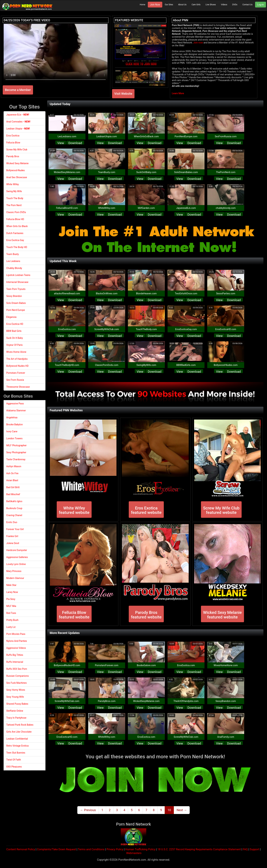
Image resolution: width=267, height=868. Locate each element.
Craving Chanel (14, 515)
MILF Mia (11, 606)
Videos (224, 5)
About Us (182, 5)
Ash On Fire (12, 473)
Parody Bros (13, 156)
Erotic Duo (12, 522)
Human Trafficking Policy (140, 849)
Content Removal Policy (21, 849)
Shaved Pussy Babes (17, 704)
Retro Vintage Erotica (17, 746)
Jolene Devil (13, 543)
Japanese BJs (14, 115)
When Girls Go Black (17, 226)
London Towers (14, 438)
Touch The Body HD (17, 247)
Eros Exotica (13, 136)
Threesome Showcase (18, 387)
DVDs (235, 5)
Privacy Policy (115, 849)
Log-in (261, 5)
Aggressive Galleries (17, 557)
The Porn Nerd (14, 205)
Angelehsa (12, 417)
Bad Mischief (13, 494)
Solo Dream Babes (16, 303)
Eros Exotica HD (15, 324)
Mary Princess (14, 571)
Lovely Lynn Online (16, 564)
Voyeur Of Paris (14, 345)
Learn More (178, 93)
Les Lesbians (13, 261)
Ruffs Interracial (15, 662)
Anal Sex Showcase (17, 177)
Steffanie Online (15, 711)
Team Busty (13, 254)
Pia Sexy (11, 599)
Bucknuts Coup (14, 508)
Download (75, 143)
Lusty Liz (11, 627)
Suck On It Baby (15, 338)
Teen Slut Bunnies (16, 753)
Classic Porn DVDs (16, 212)
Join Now (155, 5)
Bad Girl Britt (13, 487)
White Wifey (13, 184)
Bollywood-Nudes (16, 170)
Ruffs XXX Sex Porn (17, 669)
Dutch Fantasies (15, 233)
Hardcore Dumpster (17, 550)
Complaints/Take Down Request (56, 849)
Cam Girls (196, 5)
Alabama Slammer (16, 410)
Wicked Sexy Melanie (17, 163)
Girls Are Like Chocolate (19, 732)
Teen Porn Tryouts (16, 289)
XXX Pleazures (14, 767)
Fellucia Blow (13, 143)
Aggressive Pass (15, 404)
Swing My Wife (14, 191)
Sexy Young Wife (15, 697)
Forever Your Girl (15, 529)
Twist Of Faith (14, 760)
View (61, 143)
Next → (182, 810)
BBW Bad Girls (14, 331)
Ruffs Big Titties (15, 655)
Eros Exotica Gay (15, 240)
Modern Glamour (15, 578)
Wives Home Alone (16, 352)
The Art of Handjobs (17, 359)
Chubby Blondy (14, 268)
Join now (198, 43)
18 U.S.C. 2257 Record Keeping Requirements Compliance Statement (199, 849)
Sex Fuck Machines (17, 683)
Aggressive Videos (16, 648)
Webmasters (134, 853)
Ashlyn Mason (14, 466)
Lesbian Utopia (14, 129)
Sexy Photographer (16, 452)
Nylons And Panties (17, 641)
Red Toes (11, 613)
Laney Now (12, 592)
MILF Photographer (16, 445)
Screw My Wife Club (17, 150)
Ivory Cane (12, 431)
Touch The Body (15, 198)
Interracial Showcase (17, 282)
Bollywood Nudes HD (17, 366)
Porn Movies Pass (16, 634)
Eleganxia (11, 317)
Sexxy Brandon (14, 296)
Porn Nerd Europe (16, 310)
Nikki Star (11, 585)
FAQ (245, 849)
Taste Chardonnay (16, 459)
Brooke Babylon (15, 424)
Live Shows (211, 5)
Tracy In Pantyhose (16, 718)
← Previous (88, 810)
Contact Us (248, 5)
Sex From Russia (15, 380)
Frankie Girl (12, 536)
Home (143, 5)
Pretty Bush (12, 620)
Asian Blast (12, 480)
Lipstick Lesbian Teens (18, 275)
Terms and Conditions (91, 849)
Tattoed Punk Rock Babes (20, 725)
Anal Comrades (14, 122)
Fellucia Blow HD (15, 219)
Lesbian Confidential (17, 739)
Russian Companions (18, 676)
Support (255, 849)
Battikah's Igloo (14, 501)
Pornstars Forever (16, 373)
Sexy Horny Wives (16, 690)
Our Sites (169, 5)
